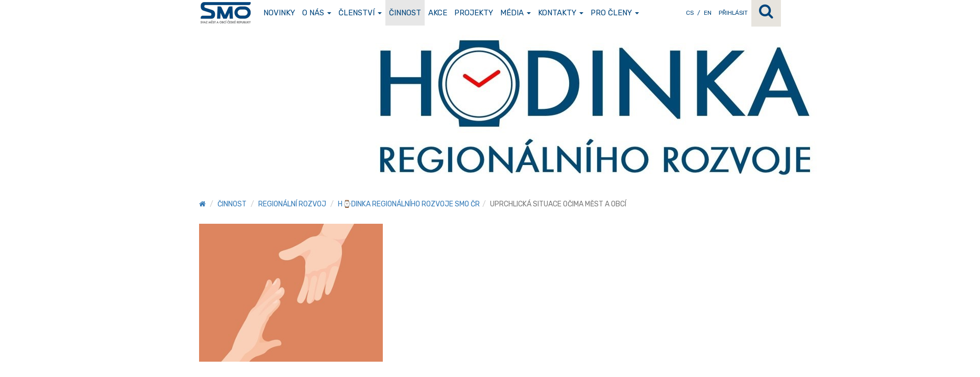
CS (690, 13)
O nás (317, 13)
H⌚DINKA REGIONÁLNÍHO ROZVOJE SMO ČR (409, 204)
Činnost (405, 13)
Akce (438, 13)
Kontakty (561, 13)
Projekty (474, 13)
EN (708, 13)
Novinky (279, 13)
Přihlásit (733, 13)
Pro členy (615, 13)
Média (516, 13)
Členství (360, 13)
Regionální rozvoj (292, 204)
